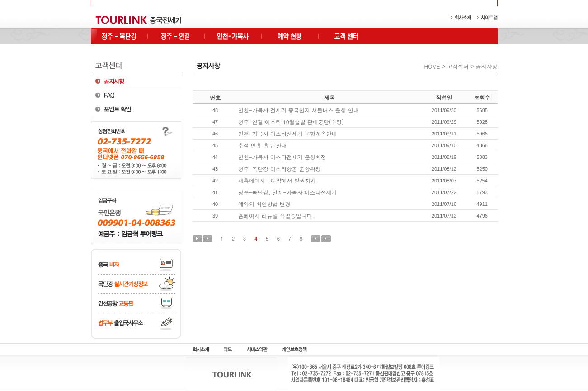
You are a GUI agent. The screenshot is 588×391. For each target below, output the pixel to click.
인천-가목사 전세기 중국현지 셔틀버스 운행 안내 (299, 110)
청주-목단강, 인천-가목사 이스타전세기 (288, 192)
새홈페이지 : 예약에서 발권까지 (277, 180)
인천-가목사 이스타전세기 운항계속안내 (288, 133)
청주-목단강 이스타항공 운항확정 (280, 169)
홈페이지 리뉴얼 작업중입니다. (276, 216)
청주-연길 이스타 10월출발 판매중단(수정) (291, 122)
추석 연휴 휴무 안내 (263, 145)
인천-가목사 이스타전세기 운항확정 (282, 157)
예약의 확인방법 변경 (264, 204)
